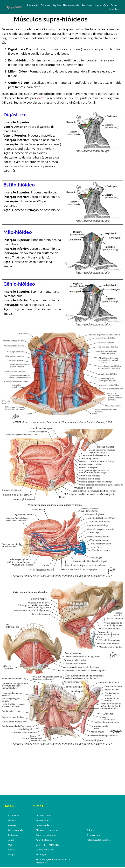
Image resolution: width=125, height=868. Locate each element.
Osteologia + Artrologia (47, 845)
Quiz (106, 5)
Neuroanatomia (71, 5)
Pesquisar (114, 9)
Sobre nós (92, 830)
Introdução (33, 5)
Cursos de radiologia (46, 835)
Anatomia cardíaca (45, 815)
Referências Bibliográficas (99, 840)
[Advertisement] (62, 771)
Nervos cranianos (44, 825)
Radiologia (87, 5)
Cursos (114, 5)
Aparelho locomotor (46, 840)
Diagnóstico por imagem (48, 830)
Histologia (41, 854)
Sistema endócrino (45, 850)
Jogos (98, 5)
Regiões (57, 5)
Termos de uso (94, 835)
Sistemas (45, 5)
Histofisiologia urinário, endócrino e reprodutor (53, 861)
